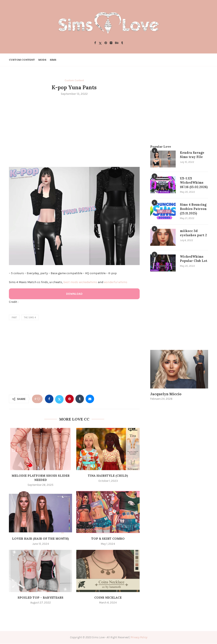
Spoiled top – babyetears (40, 598)
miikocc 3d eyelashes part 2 (192, 232)
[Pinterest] (106, 43)
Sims (53, 60)
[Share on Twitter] (59, 399)
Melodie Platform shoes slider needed (41, 478)
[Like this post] (39, 399)
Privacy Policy (139, 638)
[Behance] (117, 43)
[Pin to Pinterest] (70, 399)
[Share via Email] (90, 399)
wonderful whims (116, 282)
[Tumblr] (122, 43)
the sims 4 (30, 318)
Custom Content (22, 60)
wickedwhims (88, 282)
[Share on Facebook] (49, 399)
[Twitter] (100, 43)
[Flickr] (111, 43)
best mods (71, 282)
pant (14, 318)
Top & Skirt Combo (108, 539)
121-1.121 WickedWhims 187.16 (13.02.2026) (194, 182)
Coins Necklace (108, 598)
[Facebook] (95, 43)
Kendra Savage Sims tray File (191, 155)
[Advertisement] (74, 131)
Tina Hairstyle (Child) (108, 476)
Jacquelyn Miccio (163, 393)
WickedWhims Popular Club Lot (193, 257)
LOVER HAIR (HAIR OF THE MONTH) (40, 539)
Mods (42, 60)
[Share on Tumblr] (80, 399)
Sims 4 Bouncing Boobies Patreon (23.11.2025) (193, 208)
